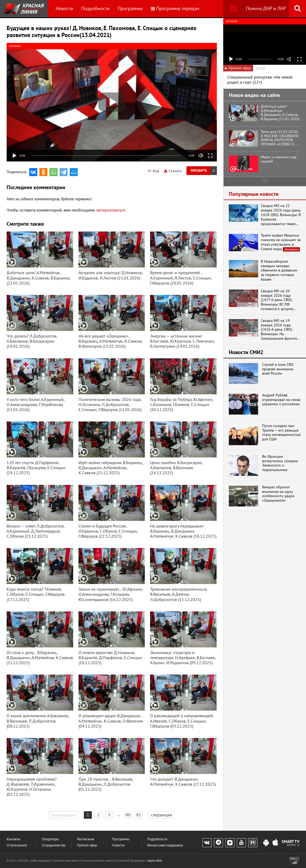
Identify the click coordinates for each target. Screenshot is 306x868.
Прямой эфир (87, 845)
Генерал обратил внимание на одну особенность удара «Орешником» (278, 494)
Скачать (173, 171)
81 (139, 815)
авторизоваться (111, 210)
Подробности (95, 8)
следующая (161, 815)
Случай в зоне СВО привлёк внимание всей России (278, 369)
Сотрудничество (54, 845)
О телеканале (17, 845)
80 (128, 815)
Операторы (50, 839)
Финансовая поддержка (165, 845)
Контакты (14, 839)
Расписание (86, 839)
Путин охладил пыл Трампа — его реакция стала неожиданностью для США (281, 433)
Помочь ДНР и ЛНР (266, 8)
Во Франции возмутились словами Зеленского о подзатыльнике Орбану (280, 463)
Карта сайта (154, 861)
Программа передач (175, 8)
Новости (64, 8)
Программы (130, 8)
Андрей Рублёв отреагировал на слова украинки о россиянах (281, 400)
